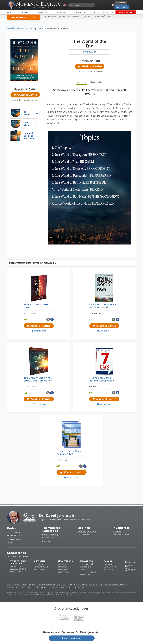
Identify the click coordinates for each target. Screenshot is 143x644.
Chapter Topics (96, 84)
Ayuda (87, 17)
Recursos (22, 28)
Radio (11, 529)
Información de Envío (105, 17)
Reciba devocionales (71, 638)
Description (82, 84)
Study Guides (37, 28)
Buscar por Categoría (24, 17)
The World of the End (57, 28)
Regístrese (121, 3)
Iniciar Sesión (122, 7)
